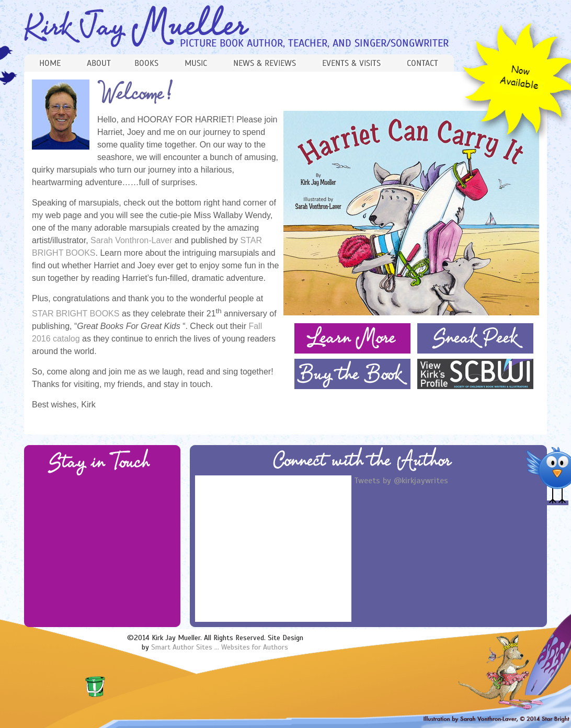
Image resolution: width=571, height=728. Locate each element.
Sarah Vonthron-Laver (133, 240)
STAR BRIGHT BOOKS (76, 314)
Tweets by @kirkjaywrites (401, 481)
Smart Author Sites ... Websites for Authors (220, 647)
